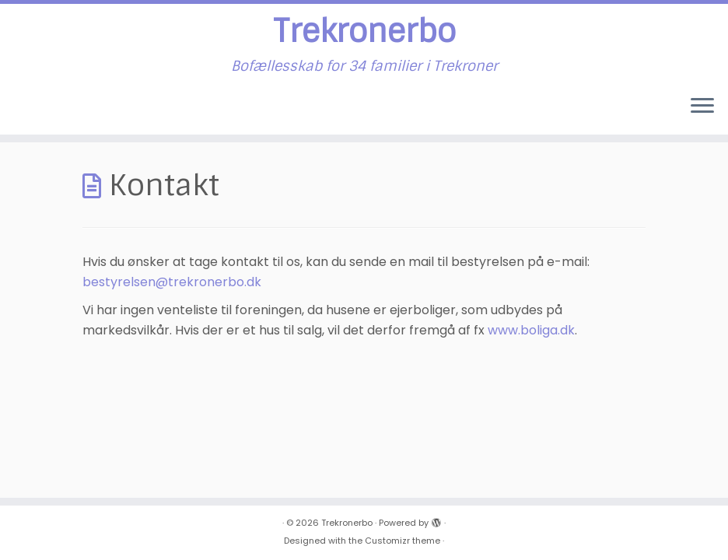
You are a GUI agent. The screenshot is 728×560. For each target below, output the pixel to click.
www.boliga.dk (531, 330)
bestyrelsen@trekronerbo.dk (172, 282)
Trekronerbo (364, 31)
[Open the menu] (702, 107)
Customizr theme (402, 541)
